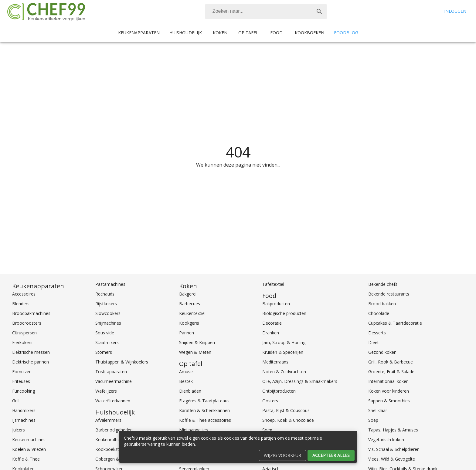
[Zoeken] (259, 12)
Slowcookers (108, 313)
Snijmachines (108, 323)
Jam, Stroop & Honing (284, 342)
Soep (373, 420)
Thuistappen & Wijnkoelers (122, 362)
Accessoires (24, 294)
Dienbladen (190, 391)
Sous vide (105, 333)
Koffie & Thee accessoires (205, 420)
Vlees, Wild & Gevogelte (392, 459)
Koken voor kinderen (389, 391)
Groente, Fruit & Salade (391, 372)
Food (276, 33)
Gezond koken (382, 352)
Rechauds (105, 294)
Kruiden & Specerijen (283, 352)
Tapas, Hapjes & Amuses (393, 430)
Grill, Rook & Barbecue (391, 362)
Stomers (104, 352)
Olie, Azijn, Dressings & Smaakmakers (300, 381)
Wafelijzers (106, 391)
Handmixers (24, 410)
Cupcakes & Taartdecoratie (395, 323)
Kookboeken (309, 33)
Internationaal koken (388, 381)
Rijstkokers (106, 304)
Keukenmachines (29, 440)
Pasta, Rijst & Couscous (286, 410)
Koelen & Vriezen (29, 449)
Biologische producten (284, 313)
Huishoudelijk (186, 33)
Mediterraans (275, 362)
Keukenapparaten (139, 33)
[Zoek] (319, 12)
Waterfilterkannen (113, 401)
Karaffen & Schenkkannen (204, 410)
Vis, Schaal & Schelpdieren (394, 449)
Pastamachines (110, 284)
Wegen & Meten (195, 352)
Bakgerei (188, 294)
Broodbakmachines (31, 313)
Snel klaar (378, 410)
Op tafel (248, 33)
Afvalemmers (108, 420)
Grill (16, 401)
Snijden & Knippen (197, 342)
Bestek (186, 381)
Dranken (271, 333)
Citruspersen (24, 333)
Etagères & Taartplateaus (204, 401)
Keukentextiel (192, 313)
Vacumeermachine (114, 381)
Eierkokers (22, 342)
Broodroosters (27, 323)
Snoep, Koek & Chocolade (288, 420)
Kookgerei (189, 323)
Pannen (187, 333)
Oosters (270, 401)
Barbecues (190, 304)
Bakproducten (276, 304)
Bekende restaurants (389, 294)
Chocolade (379, 313)
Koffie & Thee (26, 459)
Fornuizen (22, 372)
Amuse (186, 372)
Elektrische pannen (31, 362)
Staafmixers (107, 342)
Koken (220, 33)
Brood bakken (382, 304)
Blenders (21, 304)
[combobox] (266, 12)
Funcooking (24, 391)
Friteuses (21, 381)
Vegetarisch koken (386, 440)
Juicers (19, 430)
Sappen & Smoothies (389, 401)
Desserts (377, 333)
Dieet (374, 342)
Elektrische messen (31, 352)
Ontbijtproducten (279, 391)
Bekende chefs (383, 284)
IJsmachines (24, 420)
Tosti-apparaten (111, 372)
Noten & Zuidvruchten (284, 372)
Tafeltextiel (273, 284)
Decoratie (272, 323)
